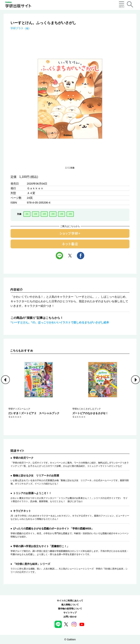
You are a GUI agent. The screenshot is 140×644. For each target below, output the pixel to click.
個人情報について (70, 605)
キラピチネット (22, 511)
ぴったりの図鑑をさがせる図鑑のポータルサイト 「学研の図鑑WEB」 (54, 528)
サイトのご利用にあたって (70, 601)
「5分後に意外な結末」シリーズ (32, 564)
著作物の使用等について (70, 609)
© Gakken (70, 639)
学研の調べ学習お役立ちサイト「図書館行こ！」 (41, 546)
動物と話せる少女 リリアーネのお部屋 (36, 475)
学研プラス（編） (21, 28)
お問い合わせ (70, 617)
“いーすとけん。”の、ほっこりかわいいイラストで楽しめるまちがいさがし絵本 (60, 322)
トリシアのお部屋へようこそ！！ (32, 493)
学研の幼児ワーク (23, 458)
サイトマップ (70, 613)
